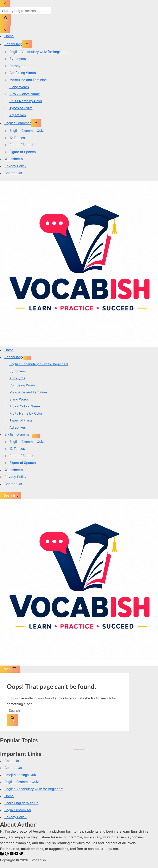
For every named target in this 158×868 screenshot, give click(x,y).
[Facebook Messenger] (17, 854)
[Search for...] (32, 711)
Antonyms (17, 378)
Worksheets (14, 470)
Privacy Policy (15, 477)
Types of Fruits (21, 420)
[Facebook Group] (21, 854)
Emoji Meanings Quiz (20, 775)
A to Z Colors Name (25, 406)
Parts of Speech (22, 456)
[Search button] (12, 720)
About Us (12, 761)
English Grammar (18, 434)
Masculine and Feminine (28, 392)
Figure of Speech (23, 463)
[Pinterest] (7, 854)
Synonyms (18, 371)
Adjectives (18, 427)
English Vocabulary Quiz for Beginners (39, 364)
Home (9, 350)
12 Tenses (17, 449)
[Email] (12, 854)
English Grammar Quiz (27, 442)
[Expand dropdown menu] (27, 358)
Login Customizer (18, 810)
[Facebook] (2, 854)
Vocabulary (14, 357)
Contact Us (13, 484)
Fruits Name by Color (26, 413)
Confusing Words (23, 385)
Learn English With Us (21, 803)
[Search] (11, 495)
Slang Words (19, 399)
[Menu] (10, 669)
